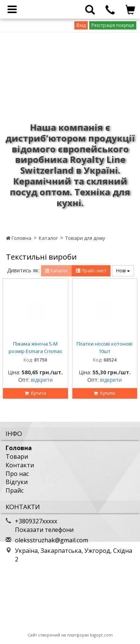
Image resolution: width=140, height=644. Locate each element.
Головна (19, 238)
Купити (35, 393)
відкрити (42, 380)
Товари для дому (85, 238)
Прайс (15, 490)
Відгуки (17, 482)
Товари (17, 456)
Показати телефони (44, 530)
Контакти (20, 465)
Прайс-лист (91, 271)
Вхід (81, 25)
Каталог (48, 238)
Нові (123, 271)
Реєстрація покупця (113, 25)
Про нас (17, 474)
